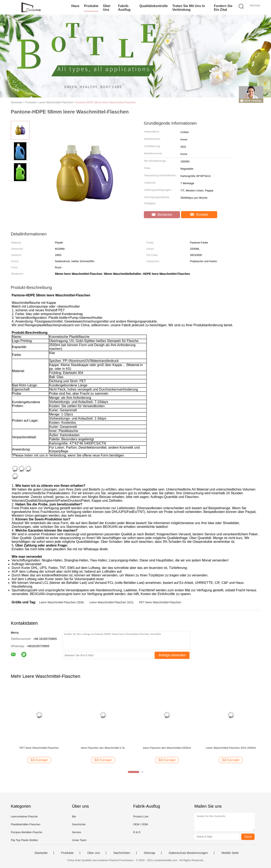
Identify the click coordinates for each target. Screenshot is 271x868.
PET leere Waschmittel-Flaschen (160, 602)
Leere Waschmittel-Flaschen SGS (111, 602)
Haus (75, 6)
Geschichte (79, 824)
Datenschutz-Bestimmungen (188, 853)
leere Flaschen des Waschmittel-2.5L (103, 748)
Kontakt (199, 215)
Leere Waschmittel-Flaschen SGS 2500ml (231, 748)
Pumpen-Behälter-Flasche (26, 832)
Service (76, 832)
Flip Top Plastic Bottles (24, 840)
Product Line (141, 816)
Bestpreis (162, 215)
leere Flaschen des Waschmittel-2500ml (167, 748)
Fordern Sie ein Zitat (223, 8)
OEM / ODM (141, 824)
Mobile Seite (230, 853)
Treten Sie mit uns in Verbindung (189, 8)
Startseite (41, 853)
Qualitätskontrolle (154, 6)
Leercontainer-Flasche (24, 816)
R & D (137, 832)
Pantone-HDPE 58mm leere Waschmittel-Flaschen (105, 102)
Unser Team (79, 840)
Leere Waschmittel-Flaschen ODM (61, 602)
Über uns (107, 8)
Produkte (91, 6)
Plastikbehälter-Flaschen (26, 824)
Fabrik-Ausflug (124, 8)
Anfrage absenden (172, 655)
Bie (74, 816)
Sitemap (150, 853)
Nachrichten (122, 853)
